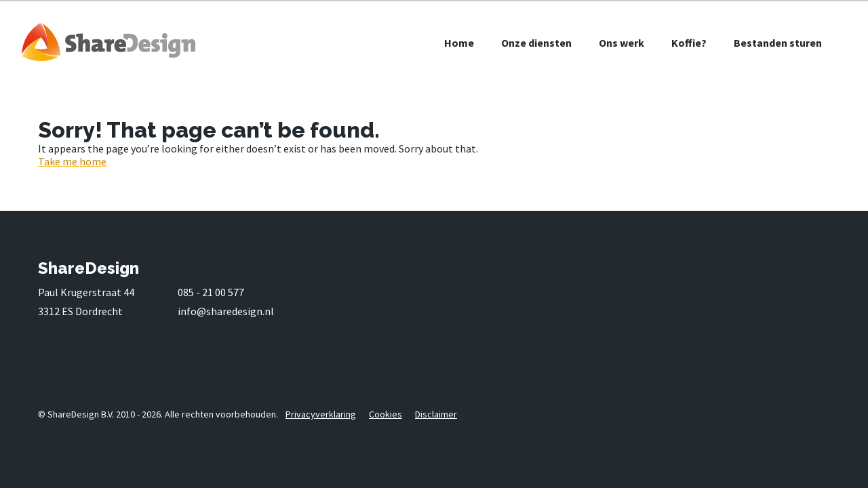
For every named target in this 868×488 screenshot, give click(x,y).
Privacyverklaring (321, 414)
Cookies (386, 414)
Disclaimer (436, 414)
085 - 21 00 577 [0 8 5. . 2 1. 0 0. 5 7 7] (211, 292)
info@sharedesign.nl (226, 311)
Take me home (72, 161)
